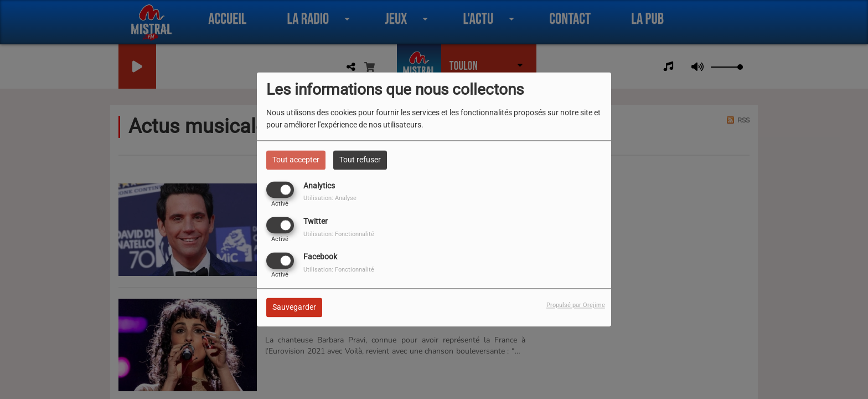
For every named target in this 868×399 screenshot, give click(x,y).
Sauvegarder (294, 308)
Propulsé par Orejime (576, 306)
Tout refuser (360, 160)
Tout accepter (296, 160)
